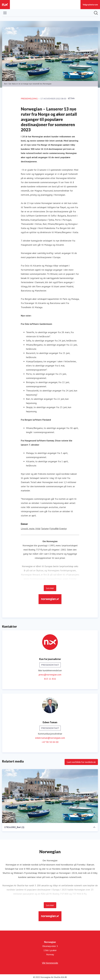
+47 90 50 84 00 (50, 742)
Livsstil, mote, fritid (31, 529)
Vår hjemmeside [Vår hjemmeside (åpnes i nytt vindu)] (50, 963)
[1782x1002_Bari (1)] (50, 796)
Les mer (50, 588)
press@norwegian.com (50, 675)
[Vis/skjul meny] (5, 13)
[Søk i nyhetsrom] (96, 13)
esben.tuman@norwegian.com (50, 738)
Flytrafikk (54, 529)
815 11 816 (50, 679)
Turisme (45, 529)
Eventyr (63, 529)
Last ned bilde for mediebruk (81, 762)
